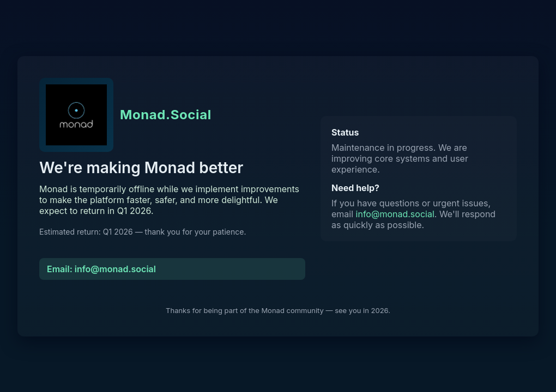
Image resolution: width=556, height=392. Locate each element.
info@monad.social (395, 214)
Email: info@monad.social (101, 269)
